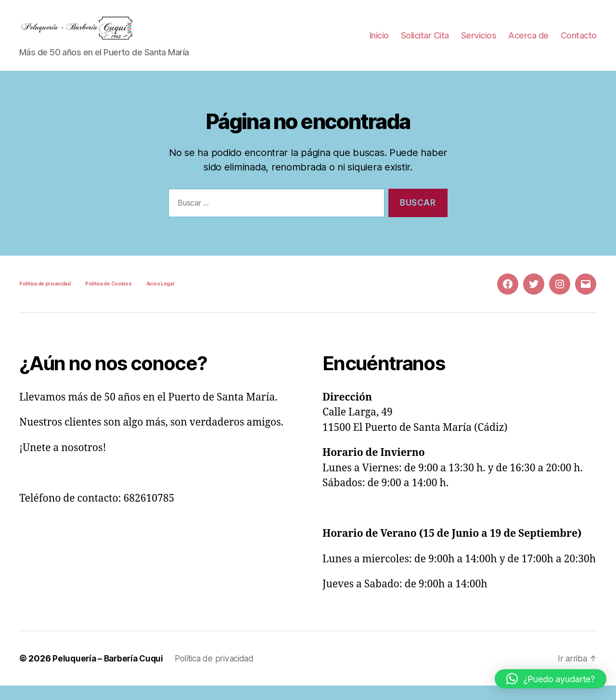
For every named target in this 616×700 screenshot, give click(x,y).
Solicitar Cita (425, 43)
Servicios (479, 43)
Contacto (579, 43)
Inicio (379, 43)
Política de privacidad (45, 298)
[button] (551, 679)
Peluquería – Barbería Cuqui (110, 673)
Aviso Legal (160, 298)
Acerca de (528, 43)
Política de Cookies (109, 298)
